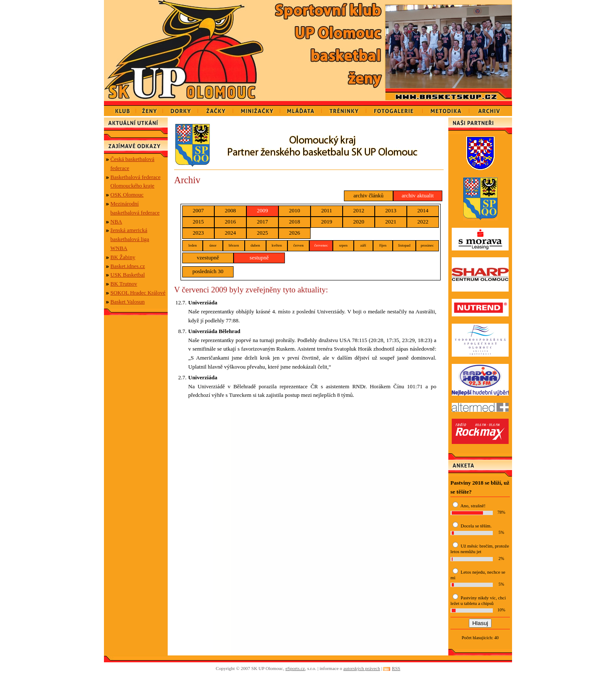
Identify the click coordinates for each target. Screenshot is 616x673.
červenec (321, 245)
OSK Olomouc (127, 195)
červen (299, 245)
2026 (295, 233)
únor (213, 245)
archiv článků (368, 195)
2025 (263, 233)
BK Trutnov (124, 284)
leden (192, 245)
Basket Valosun (127, 302)
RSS (396, 668)
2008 (231, 210)
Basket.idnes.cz (128, 266)
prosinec (428, 245)
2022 (423, 222)
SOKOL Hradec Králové (138, 293)
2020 (359, 222)
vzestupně (208, 258)
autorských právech (362, 668)
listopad (404, 245)
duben (255, 245)
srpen (344, 245)
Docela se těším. (476, 526)
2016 (231, 222)
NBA (116, 222)
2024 (231, 233)
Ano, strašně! (473, 506)
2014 (423, 210)
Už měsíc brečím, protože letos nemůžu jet (480, 549)
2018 (295, 222)
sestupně (259, 258)
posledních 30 (208, 271)
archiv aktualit (418, 195)
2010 (295, 210)
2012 (359, 210)
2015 (198, 222)
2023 (198, 233)
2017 (263, 222)
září (363, 245)
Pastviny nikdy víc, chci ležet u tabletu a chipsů (478, 600)
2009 (263, 210)
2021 (391, 222)
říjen (383, 245)
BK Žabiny (123, 257)
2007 (198, 210)
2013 (391, 210)
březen (234, 245)
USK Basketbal (128, 275)
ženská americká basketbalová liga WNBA (130, 239)
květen (277, 245)
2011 (327, 210)
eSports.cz (295, 668)
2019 (327, 222)
